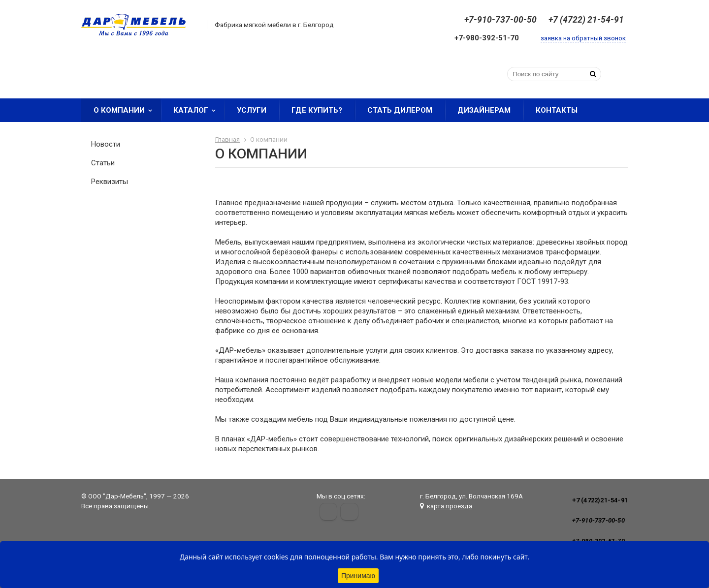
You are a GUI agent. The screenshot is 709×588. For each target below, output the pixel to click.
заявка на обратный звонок (583, 38)
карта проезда (450, 506)
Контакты (557, 110)
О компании (126, 110)
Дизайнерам (484, 110)
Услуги (252, 110)
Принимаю (358, 576)
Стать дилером (400, 110)
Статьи (103, 163)
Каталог (198, 110)
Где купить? (317, 110)
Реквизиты (110, 182)
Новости (106, 144)
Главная (227, 139)
